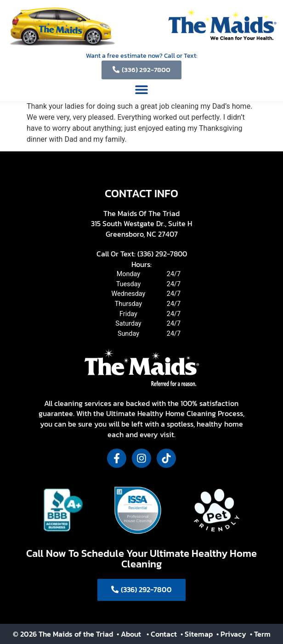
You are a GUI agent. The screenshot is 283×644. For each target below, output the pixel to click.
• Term (260, 634)
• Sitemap (198, 634)
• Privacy (232, 634)
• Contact (163, 634)
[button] (142, 90)
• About (128, 634)
